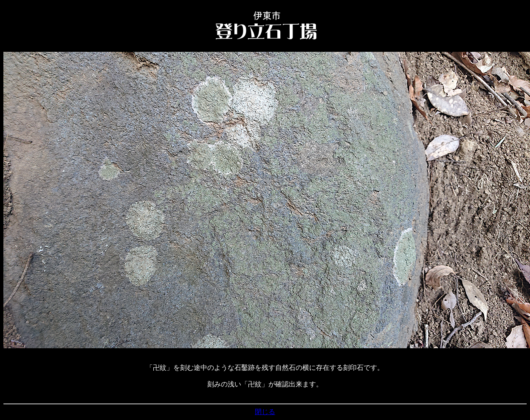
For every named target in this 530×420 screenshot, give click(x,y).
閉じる (265, 412)
